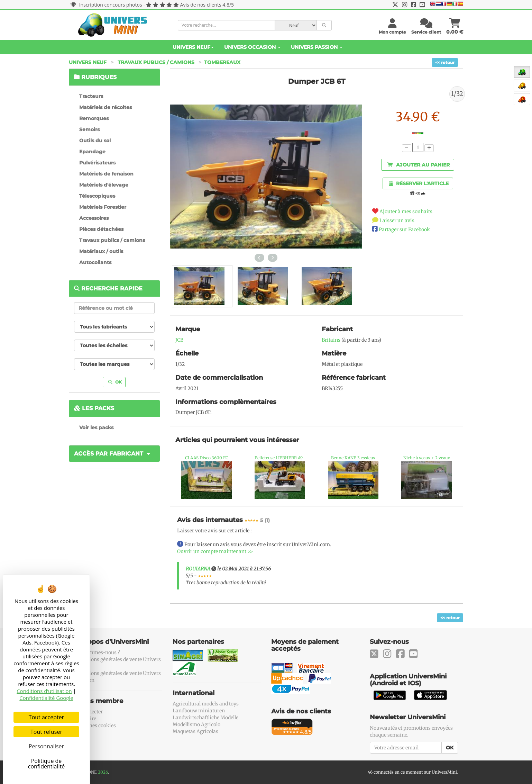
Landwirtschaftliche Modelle (205, 718)
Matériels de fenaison (106, 174)
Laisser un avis (397, 220)
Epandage (92, 152)
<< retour (445, 62)
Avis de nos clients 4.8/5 (207, 5)
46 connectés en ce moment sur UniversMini (412, 772)
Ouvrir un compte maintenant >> (215, 551)
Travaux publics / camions (156, 62)
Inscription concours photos (106, 5)
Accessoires (94, 218)
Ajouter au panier (419, 165)
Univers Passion (317, 47)
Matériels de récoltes (106, 107)
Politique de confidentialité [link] (47, 764)
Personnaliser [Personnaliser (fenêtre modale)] (46, 746)
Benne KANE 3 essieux (353, 458)
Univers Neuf (193, 47)
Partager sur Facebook (404, 229)
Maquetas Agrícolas (195, 731)
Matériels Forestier (103, 207)
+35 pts (420, 193)
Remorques (94, 118)
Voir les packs (96, 427)
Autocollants (95, 262)
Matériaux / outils (101, 251)
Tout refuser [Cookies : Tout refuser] (46, 732)
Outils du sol (95, 141)
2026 (103, 772)
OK (115, 382)
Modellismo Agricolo (196, 724)
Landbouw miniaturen (199, 711)
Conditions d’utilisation (44, 691)
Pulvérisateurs (97, 163)
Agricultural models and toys (206, 704)
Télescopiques (97, 196)
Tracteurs (91, 96)
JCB (179, 340)
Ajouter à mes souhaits (406, 211)
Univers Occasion (252, 47)
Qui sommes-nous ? (97, 652)
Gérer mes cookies (95, 726)
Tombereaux (222, 62)
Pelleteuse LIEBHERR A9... (280, 458)
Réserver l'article (419, 183)
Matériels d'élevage (104, 185)
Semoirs (89, 129)
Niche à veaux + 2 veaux (427, 458)
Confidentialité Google (46, 698)
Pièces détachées (101, 229)
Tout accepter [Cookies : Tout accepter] (46, 717)
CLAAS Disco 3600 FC (207, 458)
